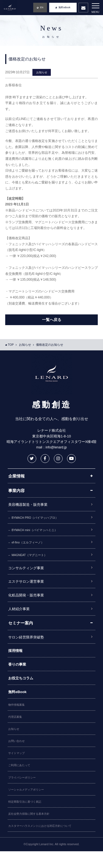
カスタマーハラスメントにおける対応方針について (43, 842)
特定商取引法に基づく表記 (26, 817)
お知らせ (42, 72)
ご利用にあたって (20, 779)
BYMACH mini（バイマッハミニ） (38, 532)
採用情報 (16, 658)
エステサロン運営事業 (29, 586)
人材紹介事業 (21, 615)
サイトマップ (17, 766)
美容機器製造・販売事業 (31, 505)
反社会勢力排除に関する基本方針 (31, 830)
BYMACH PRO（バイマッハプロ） (39, 519)
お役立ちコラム (23, 688)
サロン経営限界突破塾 (29, 644)
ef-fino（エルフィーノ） (31, 545)
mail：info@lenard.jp (52, 448)
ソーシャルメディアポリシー (28, 805)
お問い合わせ (17, 754)
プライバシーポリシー (23, 792)
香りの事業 (19, 673)
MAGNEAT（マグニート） (32, 558)
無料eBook (19, 702)
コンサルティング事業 (29, 572)
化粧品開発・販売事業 (29, 601)
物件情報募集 (17, 716)
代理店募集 (16, 728)
